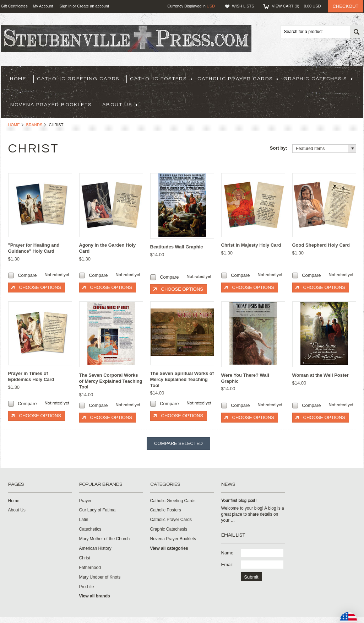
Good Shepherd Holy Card (321, 245)
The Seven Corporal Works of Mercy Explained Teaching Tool (111, 381)
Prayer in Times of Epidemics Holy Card (31, 376)
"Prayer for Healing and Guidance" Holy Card (34, 248)
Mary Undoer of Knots (100, 577)
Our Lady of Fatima (97, 510)
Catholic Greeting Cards (78, 79)
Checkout (346, 6)
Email (227, 565)
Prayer (85, 501)
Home (14, 125)
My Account (43, 6)
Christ (85, 558)
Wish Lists (243, 6)
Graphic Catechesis (318, 79)
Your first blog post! (239, 501)
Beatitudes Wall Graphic (177, 247)
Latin (84, 520)
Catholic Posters (161, 79)
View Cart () (297, 6)
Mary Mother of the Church (105, 539)
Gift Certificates (14, 6)
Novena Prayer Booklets (51, 105)
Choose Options (40, 287)
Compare (27, 275)
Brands (34, 125)
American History (95, 548)
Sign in (66, 6)
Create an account (93, 6)
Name (227, 553)
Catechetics (90, 529)
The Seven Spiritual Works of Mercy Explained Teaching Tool (182, 379)
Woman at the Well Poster (320, 375)
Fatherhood (90, 568)
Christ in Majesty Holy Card (251, 245)
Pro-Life (87, 587)
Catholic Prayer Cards (238, 79)
